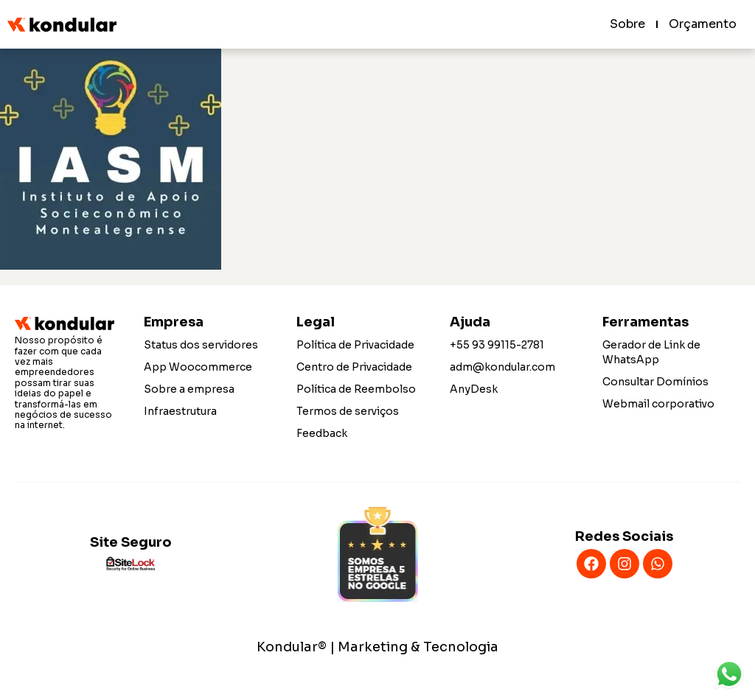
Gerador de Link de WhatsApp (651, 352)
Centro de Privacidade (354, 367)
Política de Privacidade (355, 345)
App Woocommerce (198, 367)
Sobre (627, 24)
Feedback (322, 433)
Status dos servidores (201, 345)
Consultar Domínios (655, 382)
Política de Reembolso (356, 389)
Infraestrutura (180, 411)
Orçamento (703, 24)
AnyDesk (474, 389)
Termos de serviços (348, 411)
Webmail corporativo (658, 404)
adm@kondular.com (502, 367)
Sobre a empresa (189, 389)
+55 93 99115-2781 (497, 345)
